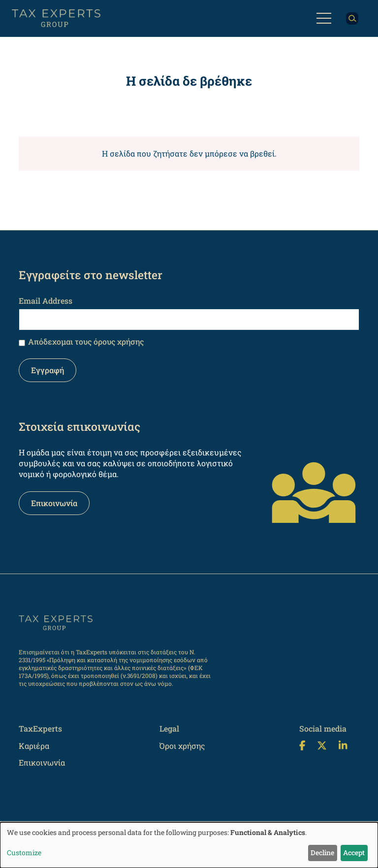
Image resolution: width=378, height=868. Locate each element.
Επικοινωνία (54, 503)
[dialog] (189, 845)
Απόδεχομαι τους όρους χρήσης (86, 341)
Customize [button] (24, 852)
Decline (322, 852)
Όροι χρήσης (182, 746)
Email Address (46, 301)
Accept (354, 852)
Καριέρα (34, 746)
